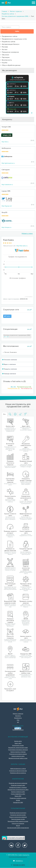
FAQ (18, 720)
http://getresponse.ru (8, 163)
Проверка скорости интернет (18, 813)
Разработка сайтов (8, 14)
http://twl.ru (5, 142)
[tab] (10, 414)
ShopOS (4, 212)
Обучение (5, 55)
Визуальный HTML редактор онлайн (18, 821)
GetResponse (6, 148)
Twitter (7, 316)
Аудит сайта (18, 743)
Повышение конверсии (10, 52)
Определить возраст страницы (18, 788)
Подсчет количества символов (18, 817)
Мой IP (18, 826)
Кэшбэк (4, 63)
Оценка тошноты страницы (18, 752)
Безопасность (6, 60)
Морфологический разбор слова (18, 758)
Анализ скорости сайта (18, 756)
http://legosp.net (7, 206)
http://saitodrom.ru (7, 185)
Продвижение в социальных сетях (14, 39)
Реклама (4, 47)
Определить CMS (18, 803)
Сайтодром (6, 170)
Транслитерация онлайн (18, 819)
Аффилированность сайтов (18, 769)
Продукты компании (10, 369)
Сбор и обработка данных (10, 65)
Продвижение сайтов (9, 36)
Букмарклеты (18, 718)
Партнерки (5, 57)
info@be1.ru (18, 861)
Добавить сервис (27, 234)
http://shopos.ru (7, 227)
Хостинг (4, 50)
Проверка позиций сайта (18, 785)
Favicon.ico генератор (18, 824)
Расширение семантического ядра (18, 748)
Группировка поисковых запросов (18, 750)
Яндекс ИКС (18, 796)
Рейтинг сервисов (16, 11)
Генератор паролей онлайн (18, 815)
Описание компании (10, 360)
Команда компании (9, 374)
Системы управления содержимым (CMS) (15, 16)
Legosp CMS (6, 191)
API (18, 722)
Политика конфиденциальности (18, 857)
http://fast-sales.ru (22, 246)
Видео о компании (9, 364)
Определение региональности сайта (18, 790)
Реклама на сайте (18, 865)
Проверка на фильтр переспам (18, 771)
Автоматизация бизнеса (10, 44)
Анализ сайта (18, 741)
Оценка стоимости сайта (18, 792)
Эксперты (18, 716)
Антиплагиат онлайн (18, 746)
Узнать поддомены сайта (18, 794)
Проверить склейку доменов (18, 798)
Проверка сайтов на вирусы (18, 773)
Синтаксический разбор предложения (18, 828)
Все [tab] (5, 414)
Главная (4, 11)
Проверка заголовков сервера (18, 754)
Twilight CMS (6, 127)
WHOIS (18, 800)
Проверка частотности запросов (18, 783)
